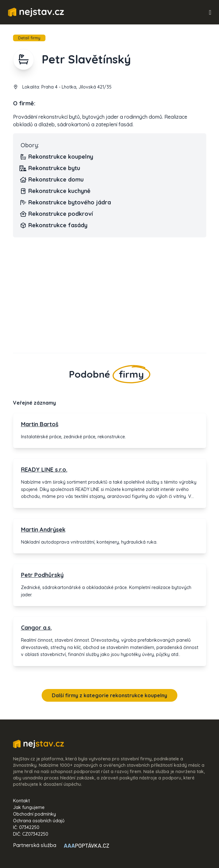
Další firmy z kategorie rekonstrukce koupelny (109, 695)
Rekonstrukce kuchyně (56, 191)
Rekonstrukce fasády (54, 225)
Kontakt (21, 801)
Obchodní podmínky (34, 814)
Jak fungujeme (29, 807)
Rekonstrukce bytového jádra (66, 202)
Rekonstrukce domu (52, 180)
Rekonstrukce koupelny (57, 157)
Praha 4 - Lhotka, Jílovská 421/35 (76, 87)
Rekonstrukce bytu (50, 168)
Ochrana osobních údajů (39, 821)
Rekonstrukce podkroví (57, 214)
